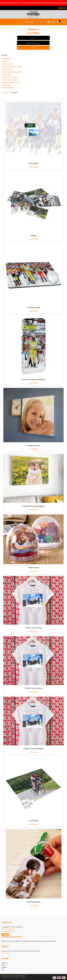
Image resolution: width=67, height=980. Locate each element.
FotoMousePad (7, 64)
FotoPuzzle (6, 85)
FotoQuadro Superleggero (11, 72)
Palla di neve (6, 74)
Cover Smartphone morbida (12, 67)
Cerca (33, 48)
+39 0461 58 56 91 (9, 929)
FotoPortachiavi (8, 88)
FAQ (3, 970)
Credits (23, 977)
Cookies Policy (15, 977)
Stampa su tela (7, 69)
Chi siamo (5, 963)
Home (6, 92)
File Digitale (6, 59)
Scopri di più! (5, 953)
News (3, 965)
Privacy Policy (6, 977)
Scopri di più (33, 167)
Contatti (4, 967)
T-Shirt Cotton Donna (10, 80)
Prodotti (30, 22)
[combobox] (33, 38)
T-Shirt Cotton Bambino (11, 82)
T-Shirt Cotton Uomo (10, 77)
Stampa (4, 61)
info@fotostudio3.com (8, 931)
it (42, 22)
